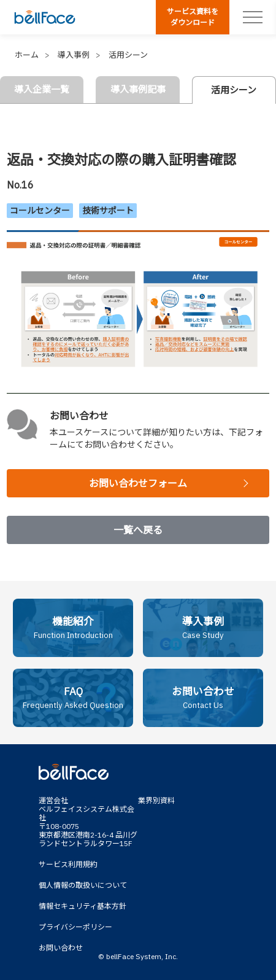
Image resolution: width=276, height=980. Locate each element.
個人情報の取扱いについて (83, 885)
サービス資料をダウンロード (193, 17)
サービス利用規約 (68, 864)
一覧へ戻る (138, 530)
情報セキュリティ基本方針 (82, 906)
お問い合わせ (61, 948)
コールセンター (40, 211)
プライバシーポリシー (75, 927)
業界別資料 (156, 800)
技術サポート (108, 211)
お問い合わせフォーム (138, 483)
